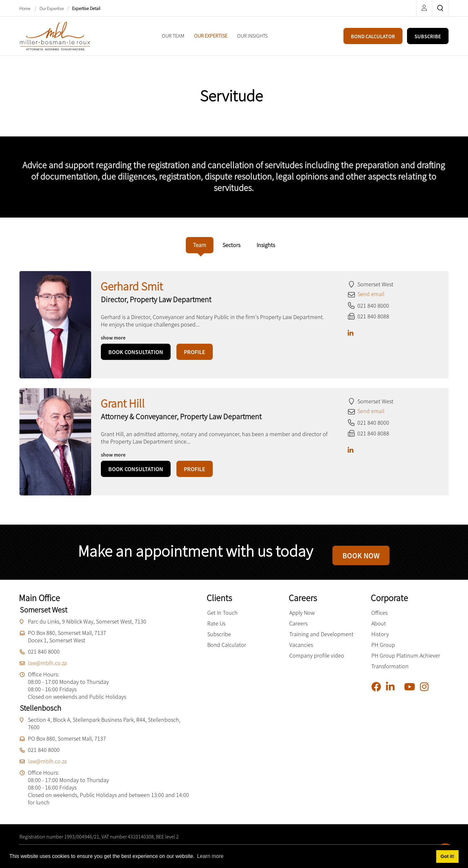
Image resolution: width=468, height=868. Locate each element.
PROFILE (195, 352)
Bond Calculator (227, 650)
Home (25, 8)
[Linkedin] (393, 692)
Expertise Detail (86, 8)
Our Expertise (52, 8)
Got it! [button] (447, 856)
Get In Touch (222, 618)
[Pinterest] (402, 693)
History (380, 639)
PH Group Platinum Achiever (406, 660)
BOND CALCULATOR (373, 36)
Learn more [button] (210, 856)
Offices (379, 618)
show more (113, 338)
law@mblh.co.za (47, 668)
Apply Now (302, 618)
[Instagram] (427, 692)
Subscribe (219, 639)
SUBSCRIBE (428, 36)
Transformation (390, 671)
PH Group (383, 650)
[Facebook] (379, 692)
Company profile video (317, 660)
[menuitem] (173, 36)
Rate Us (216, 628)
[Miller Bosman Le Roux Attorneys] (55, 35)
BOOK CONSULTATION (136, 352)
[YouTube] (412, 692)
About (379, 628)
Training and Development (321, 639)
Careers (298, 628)
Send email (371, 294)
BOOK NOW (361, 558)
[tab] (200, 245)
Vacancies (301, 650)
